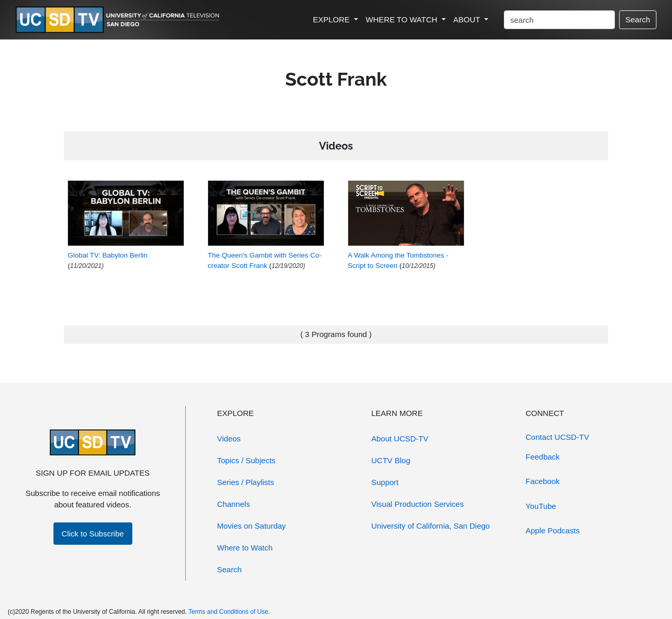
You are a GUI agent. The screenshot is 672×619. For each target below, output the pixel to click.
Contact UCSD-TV (558, 437)
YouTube (541, 506)
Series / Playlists (245, 482)
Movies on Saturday (251, 526)
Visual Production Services (418, 504)
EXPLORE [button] (332, 19)
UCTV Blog (391, 460)
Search (638, 19)
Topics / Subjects (246, 460)
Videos (229, 439)
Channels (233, 504)
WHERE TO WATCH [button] (403, 19)
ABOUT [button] (468, 19)
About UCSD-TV (400, 439)
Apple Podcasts (553, 530)
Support (385, 482)
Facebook (543, 481)
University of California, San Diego (431, 526)
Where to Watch (245, 548)
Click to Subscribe (93, 534)
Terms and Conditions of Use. (229, 612)
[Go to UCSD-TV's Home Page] (119, 20)
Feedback (543, 457)
